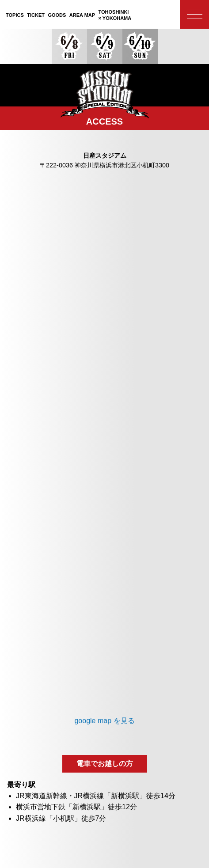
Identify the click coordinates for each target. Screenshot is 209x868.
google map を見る (104, 721)
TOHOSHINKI (115, 15)
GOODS (57, 15)
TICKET (36, 15)
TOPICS (15, 15)
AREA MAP (82, 15)
